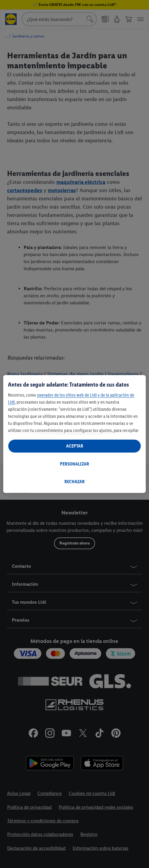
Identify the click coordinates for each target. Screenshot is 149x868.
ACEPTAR (75, 446)
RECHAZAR (74, 482)
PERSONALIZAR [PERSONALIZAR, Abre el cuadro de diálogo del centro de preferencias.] (74, 464)
